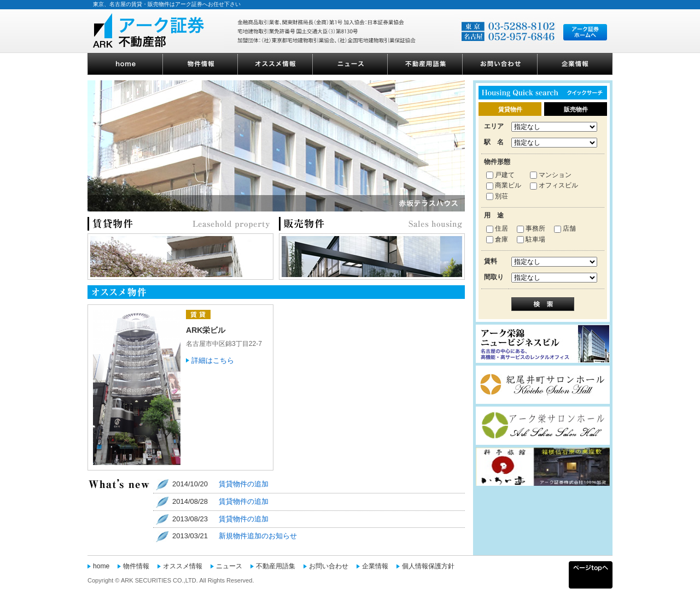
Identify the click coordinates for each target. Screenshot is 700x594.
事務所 (531, 228)
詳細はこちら (213, 360)
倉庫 (497, 239)
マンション (551, 175)
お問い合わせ (329, 566)
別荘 (497, 196)
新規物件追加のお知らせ (258, 536)
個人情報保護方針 (428, 566)
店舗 (565, 228)
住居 (497, 228)
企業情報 (375, 566)
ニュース (229, 566)
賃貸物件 (510, 109)
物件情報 (136, 566)
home (101, 566)
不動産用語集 (276, 566)
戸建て (500, 175)
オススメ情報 (183, 566)
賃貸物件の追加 (244, 484)
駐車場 (531, 239)
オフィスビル (554, 185)
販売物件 (576, 109)
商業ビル (504, 185)
